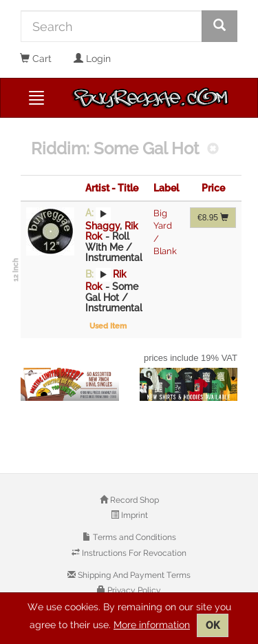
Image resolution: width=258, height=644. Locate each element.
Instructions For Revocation (133, 553)
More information (152, 625)
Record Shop (133, 500)
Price (213, 188)
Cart (36, 59)
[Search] (111, 26)
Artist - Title (112, 188)
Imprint (133, 515)
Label (166, 188)
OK (213, 625)
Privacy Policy (133, 590)
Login (92, 59)
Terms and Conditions (133, 537)
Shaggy (103, 226)
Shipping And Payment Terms (133, 575)
